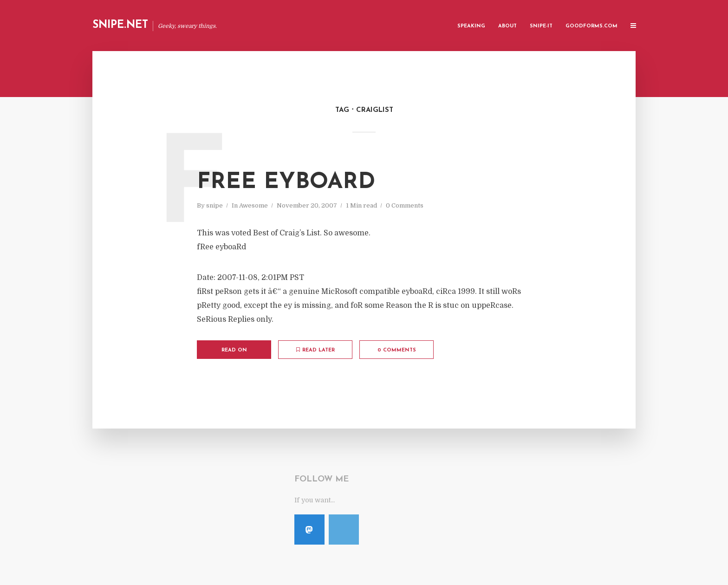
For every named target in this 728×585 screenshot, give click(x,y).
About (507, 26)
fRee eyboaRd (286, 182)
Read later (315, 350)
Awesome (253, 205)
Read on (234, 350)
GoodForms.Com (591, 26)
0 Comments (405, 205)
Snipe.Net (120, 25)
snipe (214, 205)
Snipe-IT (541, 26)
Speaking (471, 26)
